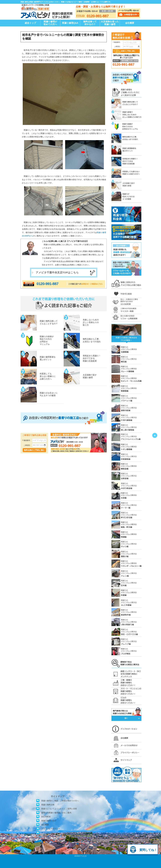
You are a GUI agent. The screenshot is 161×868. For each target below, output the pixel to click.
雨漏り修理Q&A (70, 23)
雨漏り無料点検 (48, 805)
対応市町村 (46, 817)
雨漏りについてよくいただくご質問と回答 (59, 809)
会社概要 (130, 23)
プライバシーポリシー (51, 829)
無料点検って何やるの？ (90, 23)
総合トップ (30, 23)
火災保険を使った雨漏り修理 (110, 23)
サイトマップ (47, 833)
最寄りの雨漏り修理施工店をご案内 (56, 813)
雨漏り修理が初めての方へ (50, 23)
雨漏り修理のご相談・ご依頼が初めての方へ (60, 801)
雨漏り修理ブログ (49, 821)
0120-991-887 (47, 284)
